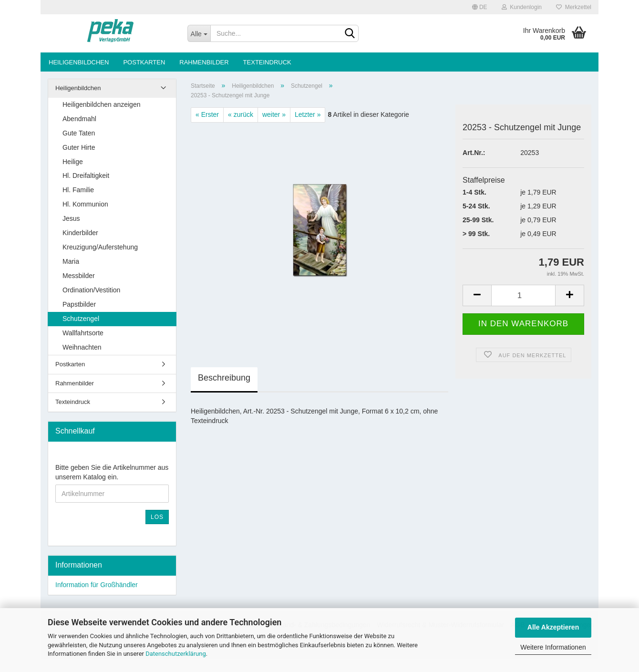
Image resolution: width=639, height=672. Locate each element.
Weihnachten (82, 347)
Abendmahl (79, 119)
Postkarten (144, 62)
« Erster (207, 114)
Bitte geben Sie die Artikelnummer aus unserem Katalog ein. (112, 472)
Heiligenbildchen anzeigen (101, 104)
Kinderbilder (80, 233)
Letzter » (308, 114)
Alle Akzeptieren (553, 627)
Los (157, 517)
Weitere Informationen (553, 647)
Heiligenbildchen (79, 62)
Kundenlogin (522, 7)
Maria (71, 261)
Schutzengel (81, 319)
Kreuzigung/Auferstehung (100, 247)
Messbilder (79, 276)
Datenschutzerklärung (176, 654)
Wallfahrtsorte (83, 333)
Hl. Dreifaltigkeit (86, 176)
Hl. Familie (78, 190)
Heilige (73, 162)
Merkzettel (574, 7)
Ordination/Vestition (91, 290)
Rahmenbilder (204, 62)
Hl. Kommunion (85, 204)
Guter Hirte (79, 147)
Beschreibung (224, 378)
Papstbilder (79, 304)
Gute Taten (79, 133)
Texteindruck (267, 62)
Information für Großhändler (97, 585)
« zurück (241, 114)
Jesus (71, 218)
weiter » (274, 114)
